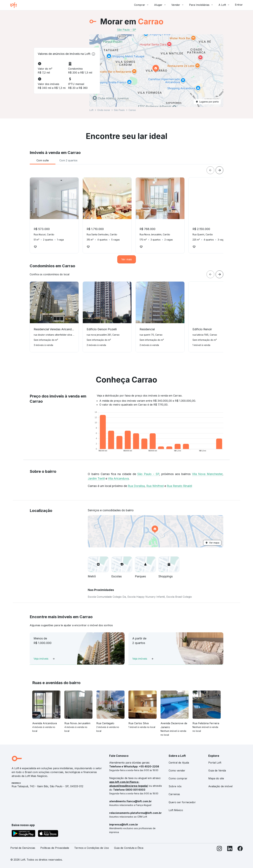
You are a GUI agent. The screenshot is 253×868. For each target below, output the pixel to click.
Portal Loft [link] (215, 763)
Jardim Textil (96, 478)
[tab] (43, 160)
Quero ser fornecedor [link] (182, 802)
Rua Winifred (155, 486)
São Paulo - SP (148, 474)
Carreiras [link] (174, 794)
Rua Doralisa (136, 486)
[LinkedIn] (230, 849)
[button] (156, 71)
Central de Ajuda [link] (179, 763)
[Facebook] (240, 849)
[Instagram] (219, 849)
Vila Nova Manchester (207, 474)
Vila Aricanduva (118, 478)
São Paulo (119, 110)
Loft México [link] (176, 810)
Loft (91, 110)
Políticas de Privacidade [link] (55, 848)
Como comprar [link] (178, 778)
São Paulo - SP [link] (126, 30)
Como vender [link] (177, 770)
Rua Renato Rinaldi (179, 486)
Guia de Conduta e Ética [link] (129, 848)
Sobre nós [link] (175, 786)
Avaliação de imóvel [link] (220, 786)
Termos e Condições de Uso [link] (92, 848)
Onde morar (104, 110)
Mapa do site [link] (216, 778)
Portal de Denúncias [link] (23, 848)
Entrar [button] (239, 5)
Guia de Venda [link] (217, 770)
